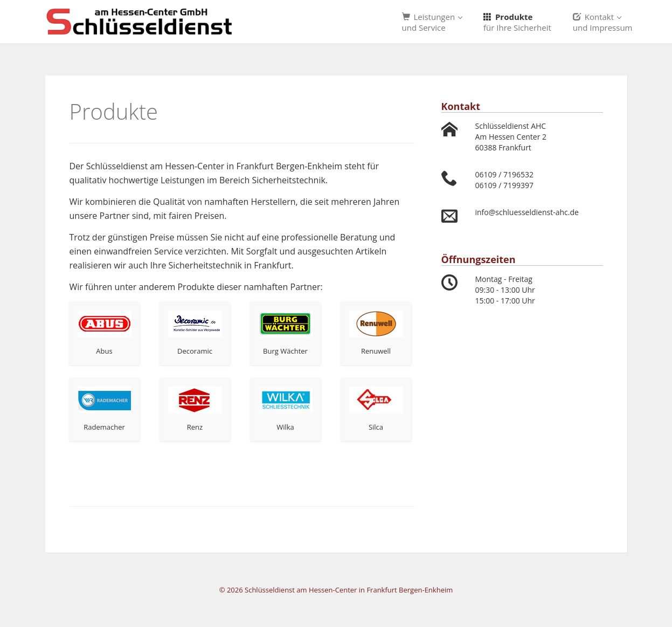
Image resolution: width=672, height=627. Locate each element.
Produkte (517, 22)
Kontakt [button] (603, 22)
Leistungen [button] (432, 22)
